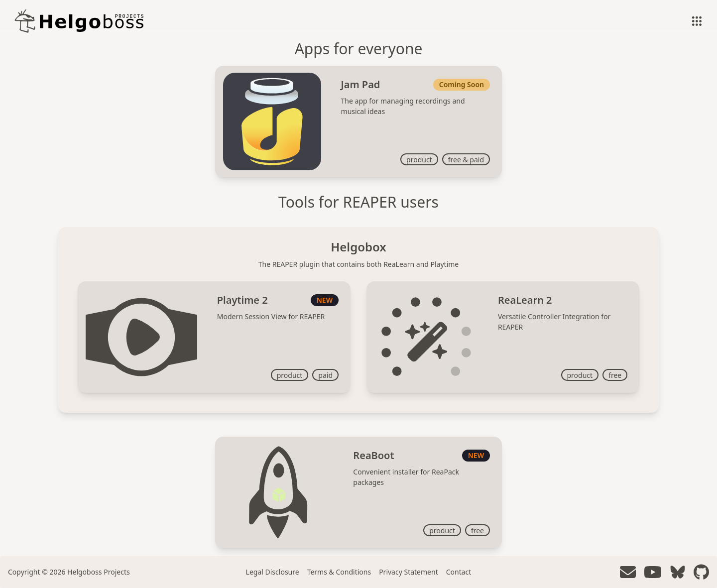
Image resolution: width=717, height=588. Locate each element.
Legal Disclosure (273, 572)
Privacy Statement (409, 572)
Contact (459, 572)
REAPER (370, 202)
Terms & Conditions (339, 572)
